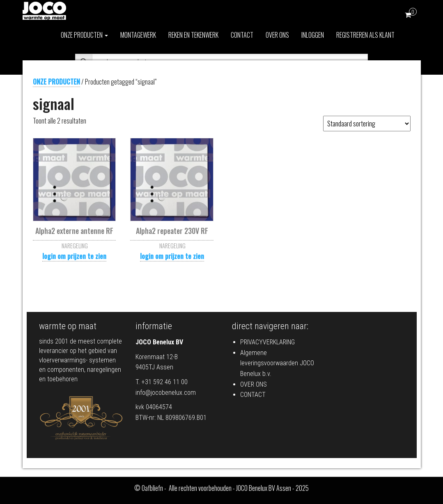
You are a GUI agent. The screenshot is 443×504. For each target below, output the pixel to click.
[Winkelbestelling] (367, 124)
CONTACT (242, 35)
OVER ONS (277, 35)
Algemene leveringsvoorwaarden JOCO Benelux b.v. (277, 363)
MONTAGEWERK (138, 35)
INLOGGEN (313, 35)
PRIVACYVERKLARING (267, 342)
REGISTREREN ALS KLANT (365, 35)
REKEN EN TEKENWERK (193, 35)
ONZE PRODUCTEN (84, 35)
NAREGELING (75, 246)
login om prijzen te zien (74, 256)
